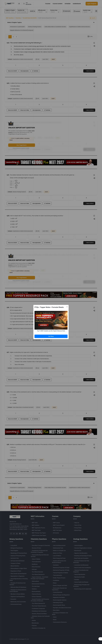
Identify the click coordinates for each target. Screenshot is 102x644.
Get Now (51, 336)
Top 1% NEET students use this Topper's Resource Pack (51, 331)
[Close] (67, 307)
